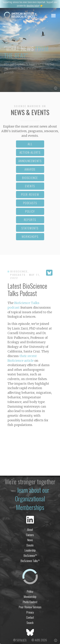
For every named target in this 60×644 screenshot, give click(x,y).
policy (30, 211)
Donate (30, 545)
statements (30, 228)
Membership (30, 597)
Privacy (30, 612)
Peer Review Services (30, 607)
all (30, 144)
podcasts (30, 203)
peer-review (30, 194)
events (30, 186)
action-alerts (30, 152)
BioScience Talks (30, 561)
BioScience (30, 555)
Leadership (30, 550)
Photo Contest (30, 602)
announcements (30, 161)
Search (30, 623)
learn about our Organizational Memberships (32, 499)
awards (30, 169)
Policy (30, 591)
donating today (33, 5)
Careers (30, 535)
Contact (30, 617)
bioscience (30, 178)
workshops (30, 236)
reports (30, 220)
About (30, 529)
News (30, 540)
